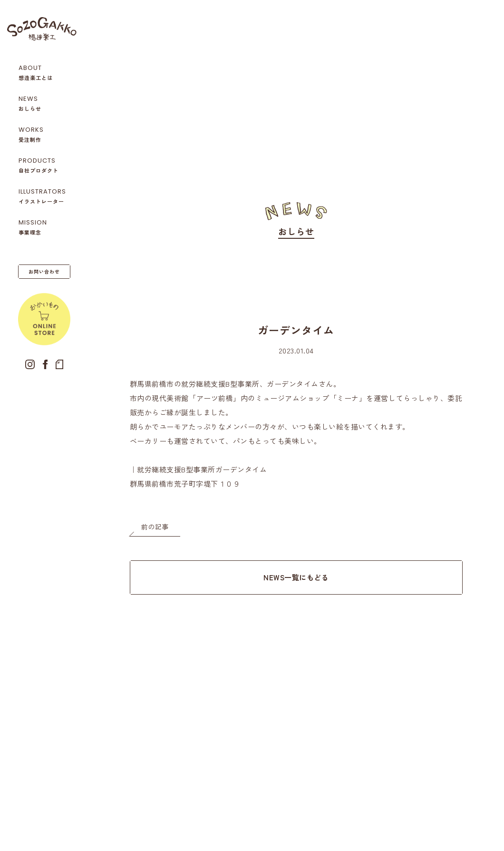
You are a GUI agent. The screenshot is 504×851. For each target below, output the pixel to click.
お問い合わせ (44, 271)
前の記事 (155, 527)
